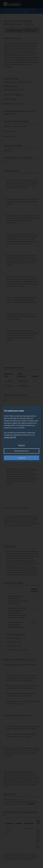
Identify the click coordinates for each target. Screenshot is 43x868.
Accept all (21, 458)
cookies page (10, 437)
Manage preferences (21, 451)
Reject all (21, 445)
